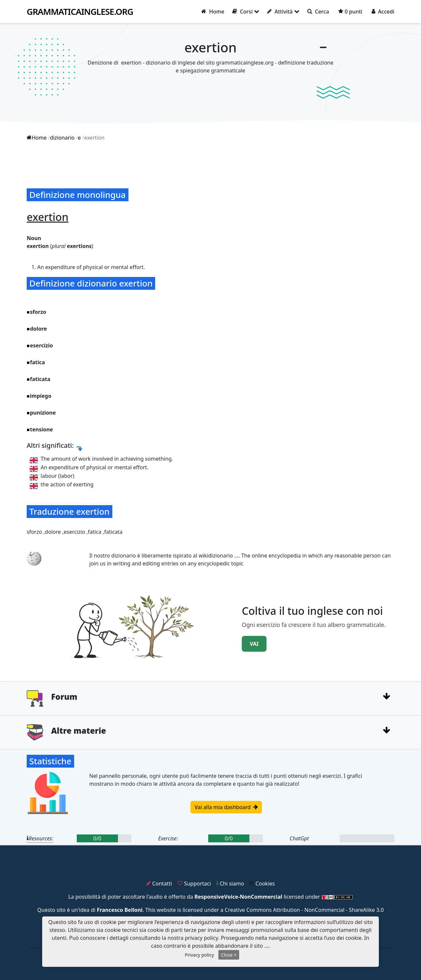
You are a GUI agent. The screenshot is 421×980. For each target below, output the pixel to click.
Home (213, 12)
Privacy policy (199, 955)
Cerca (318, 12)
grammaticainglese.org (80, 12)
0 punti (350, 12)
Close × (229, 955)
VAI (254, 644)
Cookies (262, 884)
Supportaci (194, 884)
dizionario (62, 138)
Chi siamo (230, 884)
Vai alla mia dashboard (226, 807)
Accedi (383, 12)
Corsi (246, 12)
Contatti (159, 884)
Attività (283, 12)
